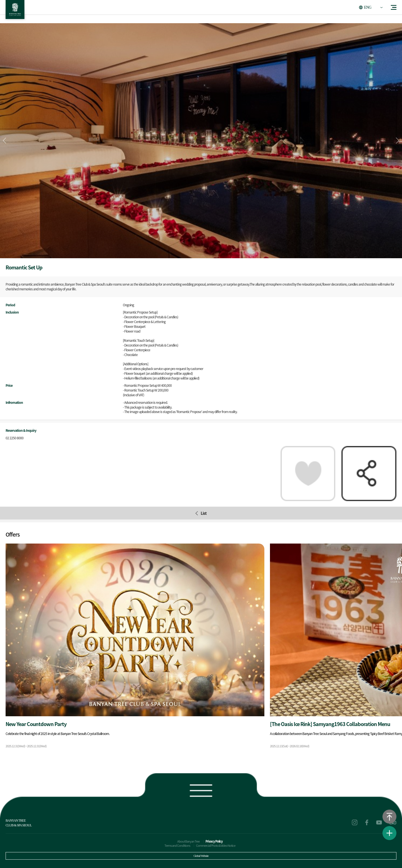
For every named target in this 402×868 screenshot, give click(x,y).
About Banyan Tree (188, 841)
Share (369, 474)
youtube (379, 822)
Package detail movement (135, 648)
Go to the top (389, 817)
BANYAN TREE (15, 11)
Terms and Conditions (177, 846)
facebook (367, 822)
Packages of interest (308, 474)
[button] (398, 141)
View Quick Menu (389, 833)
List (201, 513)
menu (394, 7)
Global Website (201, 856)
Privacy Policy (214, 841)
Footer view (201, 789)
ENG (368, 7)
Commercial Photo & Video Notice (216, 846)
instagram (355, 822)
